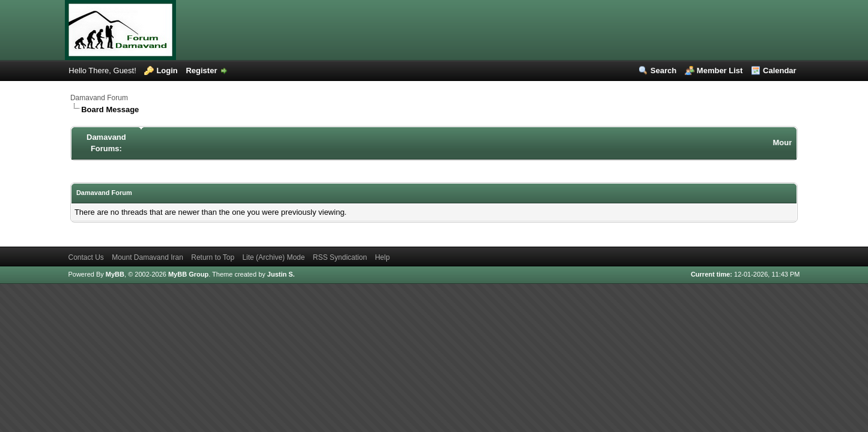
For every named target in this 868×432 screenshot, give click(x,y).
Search (663, 70)
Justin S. (281, 274)
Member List (720, 70)
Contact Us (86, 257)
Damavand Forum (99, 98)
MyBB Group (188, 274)
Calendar (780, 70)
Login (167, 70)
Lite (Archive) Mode (273, 257)
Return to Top (213, 257)
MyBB (115, 274)
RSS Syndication (340, 257)
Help (382, 257)
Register (201, 70)
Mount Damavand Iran (147, 257)
